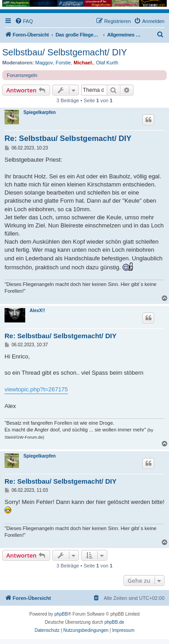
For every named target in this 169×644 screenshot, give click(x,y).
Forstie (64, 63)
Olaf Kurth (107, 63)
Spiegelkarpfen (40, 112)
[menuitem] (24, 21)
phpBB (61, 614)
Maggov (44, 63)
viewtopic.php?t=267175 (36, 389)
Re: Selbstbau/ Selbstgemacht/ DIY (68, 138)
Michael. (83, 63)
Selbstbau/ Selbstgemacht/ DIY (65, 52)
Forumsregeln (22, 75)
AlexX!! (37, 311)
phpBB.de (114, 622)
